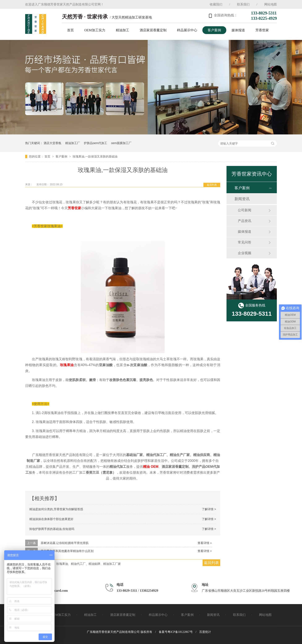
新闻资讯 (242, 199)
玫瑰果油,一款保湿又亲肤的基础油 (95, 156)
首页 (70, 30)
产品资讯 (245, 221)
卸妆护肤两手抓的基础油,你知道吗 (52, 529)
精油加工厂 (73, 143)
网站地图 (271, 4)
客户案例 (214, 30)
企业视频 (245, 253)
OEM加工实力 (95, 30)
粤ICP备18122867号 (180, 632)
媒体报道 (238, 30)
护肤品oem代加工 (96, 143)
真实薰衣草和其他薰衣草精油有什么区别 (67, 551)
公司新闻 (245, 210)
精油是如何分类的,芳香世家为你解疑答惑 (56, 509)
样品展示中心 (187, 30)
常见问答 (245, 242)
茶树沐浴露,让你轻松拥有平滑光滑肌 (65, 543)
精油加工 (122, 30)
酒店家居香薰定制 (153, 30)
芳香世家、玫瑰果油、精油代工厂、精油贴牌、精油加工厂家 (81, 564)
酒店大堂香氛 (52, 143)
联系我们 (243, 4)
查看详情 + (205, 543)
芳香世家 (262, 30)
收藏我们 (216, 4)
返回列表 (212, 185)
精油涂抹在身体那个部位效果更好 (51, 519)
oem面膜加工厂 (121, 143)
